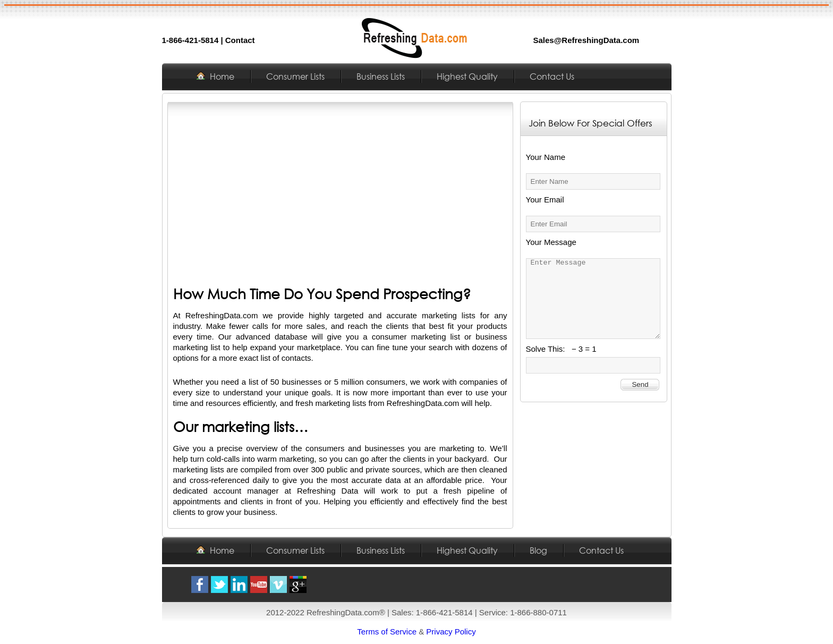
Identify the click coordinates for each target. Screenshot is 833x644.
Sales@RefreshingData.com (586, 40)
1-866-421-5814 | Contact (209, 40)
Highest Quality (467, 76)
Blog (538, 550)
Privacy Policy (451, 632)
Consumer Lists (295, 76)
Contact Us (552, 76)
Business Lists (381, 76)
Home (222, 76)
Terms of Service (387, 632)
